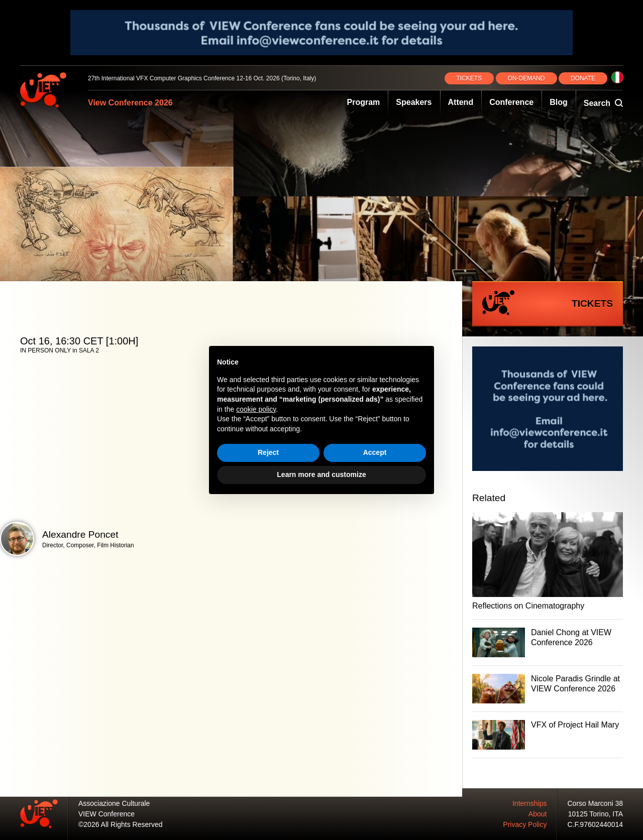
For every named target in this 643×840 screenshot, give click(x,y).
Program (364, 102)
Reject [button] (268, 452)
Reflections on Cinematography (528, 606)
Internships (529, 803)
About (538, 814)
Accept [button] (375, 452)
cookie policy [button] (256, 409)
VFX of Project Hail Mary (575, 725)
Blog (559, 102)
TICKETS (469, 78)
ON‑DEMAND (526, 78)
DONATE (583, 78)
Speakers (414, 102)
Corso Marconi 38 (596, 803)
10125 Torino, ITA (596, 814)
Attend (461, 102)
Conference (511, 102)
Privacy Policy (525, 824)
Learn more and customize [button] (321, 474)
